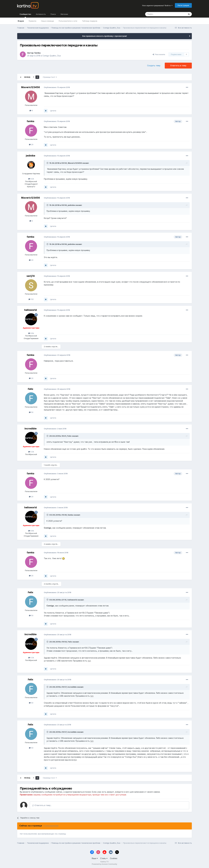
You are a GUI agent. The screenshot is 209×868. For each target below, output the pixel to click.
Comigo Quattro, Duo (52, 56)
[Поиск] (158, 14)
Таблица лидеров (90, 21)
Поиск (53, 14)
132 (31, 299)
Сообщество (25, 15)
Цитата (53, 111)
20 (31, 144)
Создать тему (154, 66)
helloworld (31, 310)
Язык (95, 858)
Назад (27, 77)
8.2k (31, 179)
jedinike (31, 156)
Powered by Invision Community (104, 864)
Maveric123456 (31, 87)
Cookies (114, 858)
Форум (21, 21)
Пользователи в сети (68, 21)
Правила (32, 21)
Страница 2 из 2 (50, 77)
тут (89, 661)
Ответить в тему (178, 66)
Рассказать (159, 54)
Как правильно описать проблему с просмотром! (105, 36)
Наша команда (47, 21)
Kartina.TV (104, 862)
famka (37, 53)
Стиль (104, 858)
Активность (41, 14)
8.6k (31, 333)
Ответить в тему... (42, 805)
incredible (31, 429)
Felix (31, 389)
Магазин (64, 14)
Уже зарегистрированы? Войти (157, 5)
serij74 (31, 276)
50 (31, 412)
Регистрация (183, 5)
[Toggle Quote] (48, 163)
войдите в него (122, 792)
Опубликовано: (57, 87)
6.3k (31, 452)
